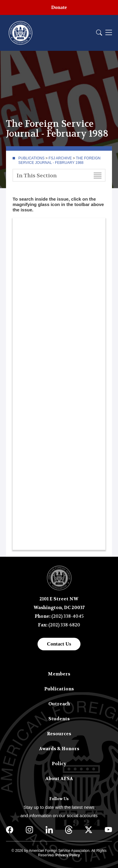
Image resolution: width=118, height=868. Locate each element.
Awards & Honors (59, 749)
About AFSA (59, 779)
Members (59, 674)
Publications (31, 158)
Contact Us (59, 644)
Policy (59, 764)
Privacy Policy (68, 855)
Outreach (59, 704)
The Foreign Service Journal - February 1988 (59, 160)
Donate (59, 7)
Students (59, 719)
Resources (59, 734)
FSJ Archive (60, 158)
